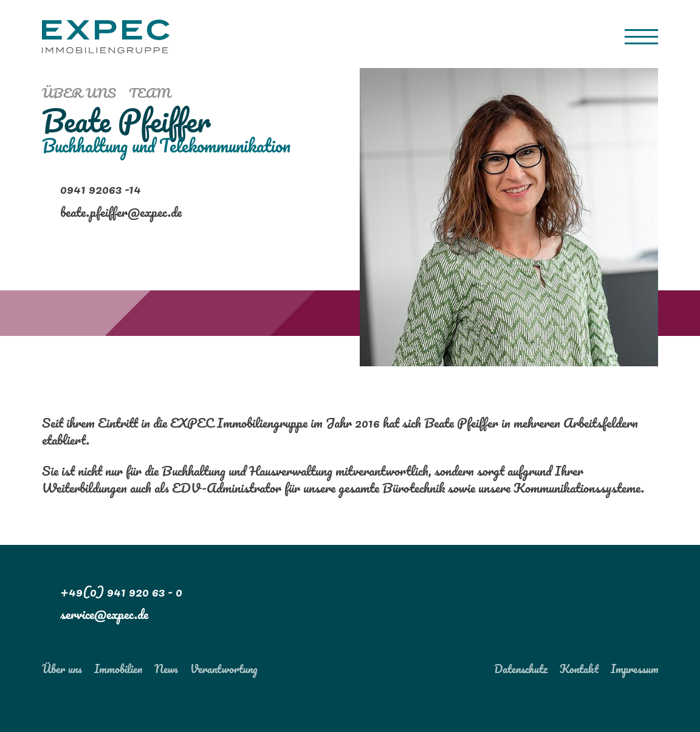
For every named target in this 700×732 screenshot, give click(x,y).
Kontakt (579, 669)
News (166, 669)
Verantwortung (224, 669)
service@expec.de (104, 614)
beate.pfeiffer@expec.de (121, 212)
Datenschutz (521, 669)
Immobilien (118, 669)
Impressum (634, 669)
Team (150, 92)
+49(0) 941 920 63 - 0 (121, 591)
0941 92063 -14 (101, 189)
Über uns (79, 92)
